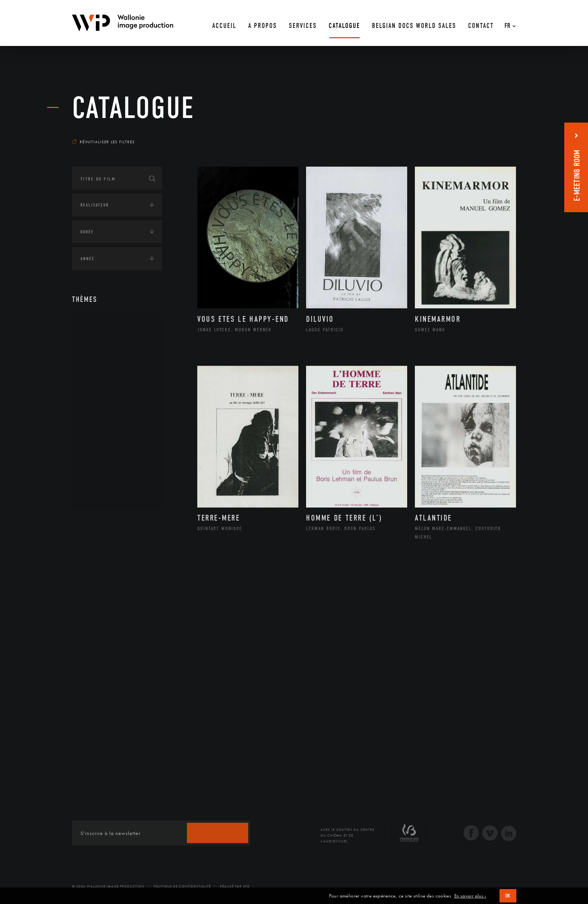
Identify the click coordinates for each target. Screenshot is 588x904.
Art (84, 325)
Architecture (104, 348)
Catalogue (133, 108)
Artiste (97, 373)
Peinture (98, 445)
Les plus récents (497, 134)
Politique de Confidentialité (182, 886)
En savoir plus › (470, 896)
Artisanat (101, 360)
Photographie (106, 470)
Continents (93, 521)
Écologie (90, 544)
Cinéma (97, 385)
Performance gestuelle (118, 458)
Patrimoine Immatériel (117, 434)
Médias (88, 592)
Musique (99, 421)
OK (508, 896)
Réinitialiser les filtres (103, 142)
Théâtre (97, 495)
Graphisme (101, 397)
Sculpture (100, 482)
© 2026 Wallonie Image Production (108, 886)
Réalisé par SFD (235, 886)
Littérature (102, 409)
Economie (91, 568)
